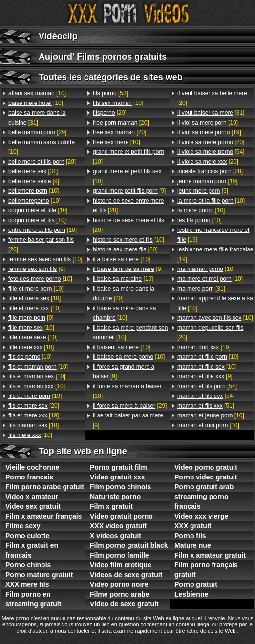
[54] (211, 152)
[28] (210, 171)
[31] (37, 118)
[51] (206, 406)
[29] (37, 132)
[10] (37, 93)
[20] (42, 162)
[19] (35, 396)
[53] (110, 93)
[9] (34, 181)
